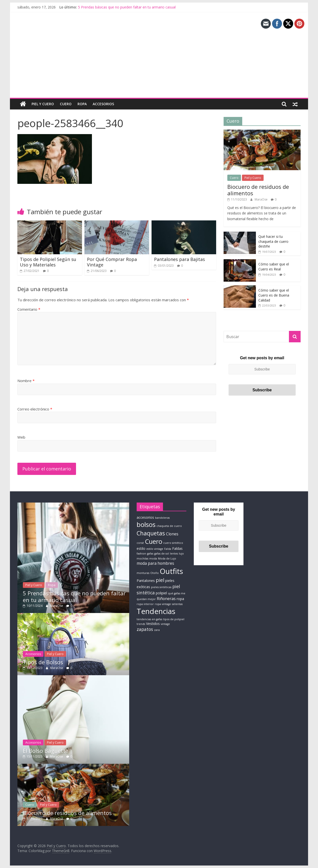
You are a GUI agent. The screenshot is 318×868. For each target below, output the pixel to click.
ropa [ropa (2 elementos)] (180, 599)
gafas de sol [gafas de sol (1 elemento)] (162, 554)
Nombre (26, 381)
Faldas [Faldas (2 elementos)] (177, 548)
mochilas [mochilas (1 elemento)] (142, 558)
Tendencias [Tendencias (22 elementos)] (156, 611)
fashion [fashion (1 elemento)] (141, 554)
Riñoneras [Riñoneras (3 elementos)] (166, 599)
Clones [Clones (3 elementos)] (172, 534)
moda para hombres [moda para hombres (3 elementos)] (155, 563)
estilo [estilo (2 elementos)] (141, 548)
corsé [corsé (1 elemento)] (140, 543)
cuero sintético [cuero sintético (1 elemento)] (173, 543)
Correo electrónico (35, 409)
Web (21, 437)
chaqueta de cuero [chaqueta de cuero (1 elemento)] (169, 526)
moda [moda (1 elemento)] (153, 558)
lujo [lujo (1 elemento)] (181, 554)
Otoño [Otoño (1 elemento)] (155, 573)
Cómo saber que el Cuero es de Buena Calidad (274, 295)
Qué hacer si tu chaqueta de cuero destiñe (273, 241)
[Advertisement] (159, 60)
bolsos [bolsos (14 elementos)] (146, 524)
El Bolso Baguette (46, 750)
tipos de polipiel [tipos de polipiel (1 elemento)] (174, 619)
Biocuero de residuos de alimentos (258, 190)
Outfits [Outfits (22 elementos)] (171, 571)
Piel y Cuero (43, 104)
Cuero (66, 104)
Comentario (29, 309)
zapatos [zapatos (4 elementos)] (145, 629)
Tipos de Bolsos (43, 662)
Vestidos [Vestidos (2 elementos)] (153, 624)
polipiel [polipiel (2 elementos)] (161, 593)
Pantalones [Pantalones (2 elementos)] (146, 580)
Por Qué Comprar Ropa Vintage (112, 262)
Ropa (82, 104)
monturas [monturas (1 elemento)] (143, 573)
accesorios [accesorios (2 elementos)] (145, 517)
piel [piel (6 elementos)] (160, 580)
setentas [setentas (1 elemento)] (177, 604)
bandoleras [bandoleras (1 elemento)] (162, 518)
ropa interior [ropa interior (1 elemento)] (145, 604)
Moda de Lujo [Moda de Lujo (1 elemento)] (167, 558)
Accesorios (103, 104)
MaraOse (261, 199)
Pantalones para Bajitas (179, 259)
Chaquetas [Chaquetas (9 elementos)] (151, 533)
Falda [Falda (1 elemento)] (168, 549)
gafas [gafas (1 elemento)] (150, 554)
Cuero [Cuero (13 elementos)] (154, 541)
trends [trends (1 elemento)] (141, 624)
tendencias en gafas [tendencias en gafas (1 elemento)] (149, 619)
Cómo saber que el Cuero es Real (274, 267)
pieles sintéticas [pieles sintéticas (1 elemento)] (161, 587)
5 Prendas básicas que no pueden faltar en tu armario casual (127, 7)
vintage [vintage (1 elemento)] (165, 624)
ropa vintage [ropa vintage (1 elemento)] (163, 604)
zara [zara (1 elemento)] (157, 630)
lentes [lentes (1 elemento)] (174, 554)
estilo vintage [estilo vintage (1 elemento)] (155, 549)
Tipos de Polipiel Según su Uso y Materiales (48, 262)
